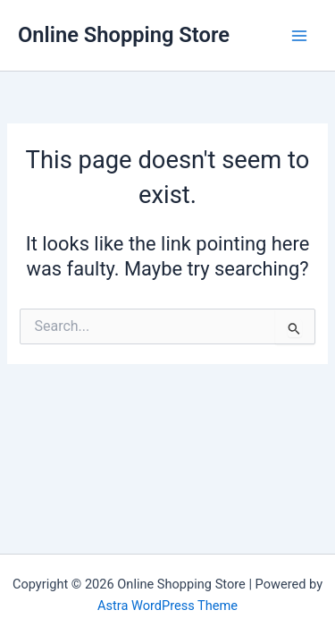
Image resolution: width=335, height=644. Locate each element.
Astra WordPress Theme (167, 606)
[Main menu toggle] (299, 35)
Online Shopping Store (124, 35)
